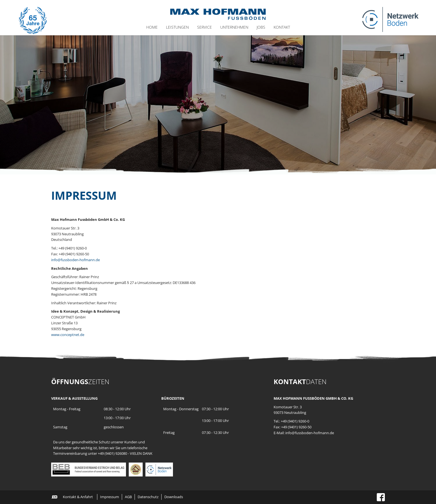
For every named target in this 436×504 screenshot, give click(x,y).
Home (152, 27)
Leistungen (177, 27)
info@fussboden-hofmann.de (75, 260)
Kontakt (282, 27)
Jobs (261, 27)
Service (205, 27)
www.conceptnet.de (68, 335)
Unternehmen (234, 27)
